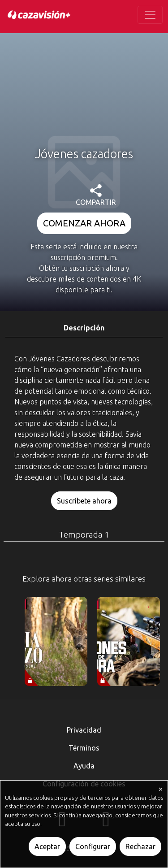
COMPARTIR (96, 195)
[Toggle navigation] (150, 15)
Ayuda (84, 766)
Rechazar (140, 846)
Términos (84, 748)
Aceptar (47, 846)
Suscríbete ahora (84, 501)
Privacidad (84, 730)
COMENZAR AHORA (84, 223)
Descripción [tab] (84, 328)
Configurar (93, 846)
